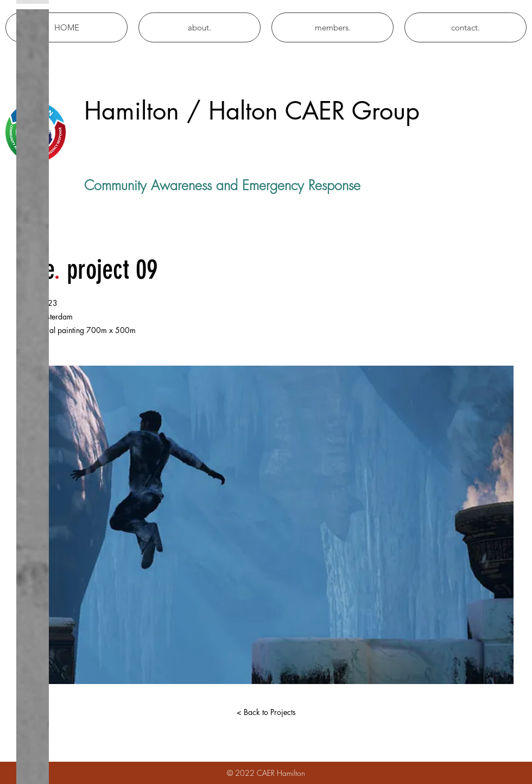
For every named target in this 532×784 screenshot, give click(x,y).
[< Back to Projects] (266, 712)
